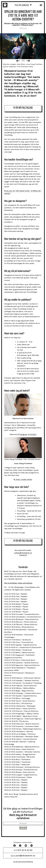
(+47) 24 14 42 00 (24, 850)
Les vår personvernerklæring (23, 862)
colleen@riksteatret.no (23, 553)
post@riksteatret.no (25, 856)
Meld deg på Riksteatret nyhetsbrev (23, 817)
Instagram (23, 434)
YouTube (33, 434)
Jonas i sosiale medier (24, 479)
